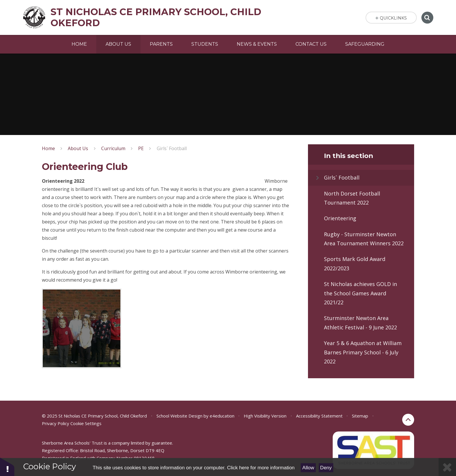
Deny (326, 468)
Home (48, 148)
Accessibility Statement (319, 416)
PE (141, 148)
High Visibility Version (265, 416)
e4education (222, 416)
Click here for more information (261, 468)
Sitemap (360, 416)
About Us (78, 148)
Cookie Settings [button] (86, 423)
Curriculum (113, 148)
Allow (308, 468)
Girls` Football (172, 148)
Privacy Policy (56, 423)
